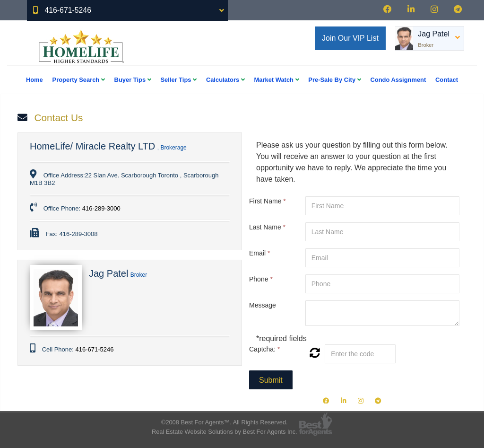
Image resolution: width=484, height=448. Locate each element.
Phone (261, 279)
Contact (447, 80)
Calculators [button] (225, 80)
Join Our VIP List (350, 38)
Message (263, 305)
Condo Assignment (398, 80)
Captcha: (264, 349)
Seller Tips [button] (178, 80)
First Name (268, 201)
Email (259, 253)
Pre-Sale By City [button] (334, 80)
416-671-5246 (94, 349)
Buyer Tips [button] (133, 80)
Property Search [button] (79, 80)
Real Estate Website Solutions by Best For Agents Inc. (225, 432)
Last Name (267, 227)
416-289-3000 (101, 208)
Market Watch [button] (277, 80)
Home (35, 80)
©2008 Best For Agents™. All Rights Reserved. (225, 422)
